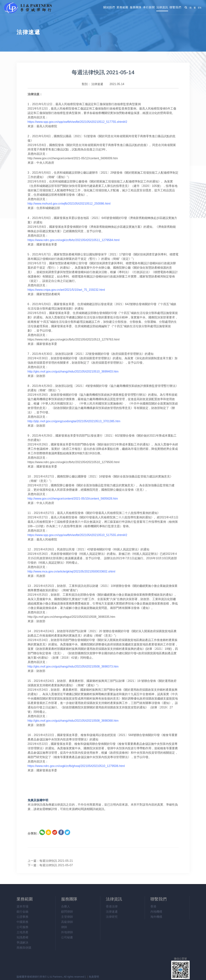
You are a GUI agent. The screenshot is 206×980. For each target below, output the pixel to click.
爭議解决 (22, 943)
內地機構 (156, 912)
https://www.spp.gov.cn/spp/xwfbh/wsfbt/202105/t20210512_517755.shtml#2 (77, 122)
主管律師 (67, 917)
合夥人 (66, 906)
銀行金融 (22, 912)
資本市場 (22, 906)
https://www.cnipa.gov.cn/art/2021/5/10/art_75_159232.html (66, 290)
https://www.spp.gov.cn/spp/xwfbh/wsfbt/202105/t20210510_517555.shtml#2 (77, 535)
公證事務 (22, 917)
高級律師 (67, 922)
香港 (153, 906)
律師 (64, 927)
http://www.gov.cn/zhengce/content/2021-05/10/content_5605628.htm (73, 499)
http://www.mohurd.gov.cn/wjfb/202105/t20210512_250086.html (69, 204)
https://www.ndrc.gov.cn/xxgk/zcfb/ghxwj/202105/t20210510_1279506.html (76, 766)
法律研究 (112, 917)
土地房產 (22, 932)
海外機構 (156, 917)
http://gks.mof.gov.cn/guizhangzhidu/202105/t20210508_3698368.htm (73, 721)
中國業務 (22, 922)
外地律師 (67, 932)
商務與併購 (24, 948)
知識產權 (22, 937)
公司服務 (22, 927)
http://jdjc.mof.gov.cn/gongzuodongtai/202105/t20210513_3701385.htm (74, 421)
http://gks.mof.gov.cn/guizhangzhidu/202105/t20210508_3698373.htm (73, 666)
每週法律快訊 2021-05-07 (56, 865)
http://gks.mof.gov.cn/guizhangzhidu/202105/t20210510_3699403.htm (73, 372)
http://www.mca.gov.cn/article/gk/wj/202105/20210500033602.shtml (71, 571)
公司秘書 (67, 937)
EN (200, 8)
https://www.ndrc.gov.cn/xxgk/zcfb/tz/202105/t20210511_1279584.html (74, 240)
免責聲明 (94, 977)
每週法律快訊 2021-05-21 (56, 861)
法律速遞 (97, 84)
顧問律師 (67, 912)
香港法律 (112, 906)
